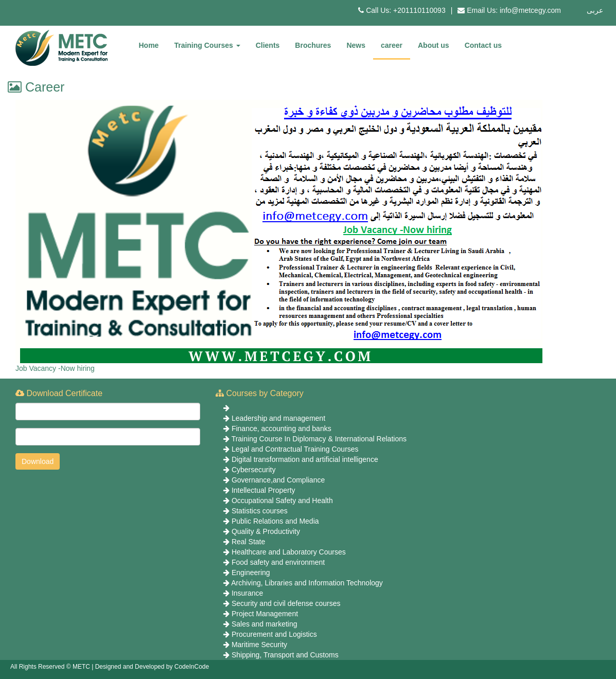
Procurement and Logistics (274, 634)
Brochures (313, 45)
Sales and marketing (265, 624)
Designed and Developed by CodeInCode (152, 667)
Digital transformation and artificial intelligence (305, 459)
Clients (268, 45)
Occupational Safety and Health (282, 501)
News (356, 45)
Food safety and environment (278, 562)
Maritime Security (259, 645)
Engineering (251, 573)
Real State (248, 542)
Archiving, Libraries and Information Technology (307, 583)
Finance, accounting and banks (281, 428)
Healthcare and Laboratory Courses (289, 552)
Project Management (265, 614)
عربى (595, 10)
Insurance (247, 593)
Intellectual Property (263, 490)
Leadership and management (278, 418)
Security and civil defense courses (286, 603)
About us (434, 45)
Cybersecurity (254, 470)
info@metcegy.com (530, 10)
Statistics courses (260, 511)
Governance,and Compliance (278, 480)
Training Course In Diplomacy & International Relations (319, 439)
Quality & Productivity (266, 531)
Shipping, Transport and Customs (285, 655)
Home (149, 45)
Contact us (483, 45)
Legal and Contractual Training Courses (295, 449)
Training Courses (207, 45)
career (392, 45)
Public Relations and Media (275, 521)
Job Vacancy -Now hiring (55, 368)
